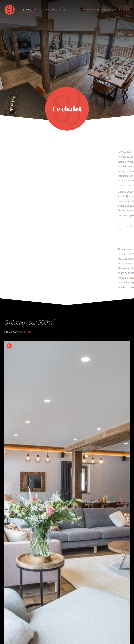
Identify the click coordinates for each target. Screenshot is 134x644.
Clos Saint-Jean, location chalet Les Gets (10, 10)
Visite (41, 10)
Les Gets (68, 10)
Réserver (102, 10)
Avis (79, 10)
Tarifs (89, 10)
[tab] (67, 332)
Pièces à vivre (18, 332)
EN (128, 10)
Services (53, 10)
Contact (117, 10)
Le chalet (28, 10)
